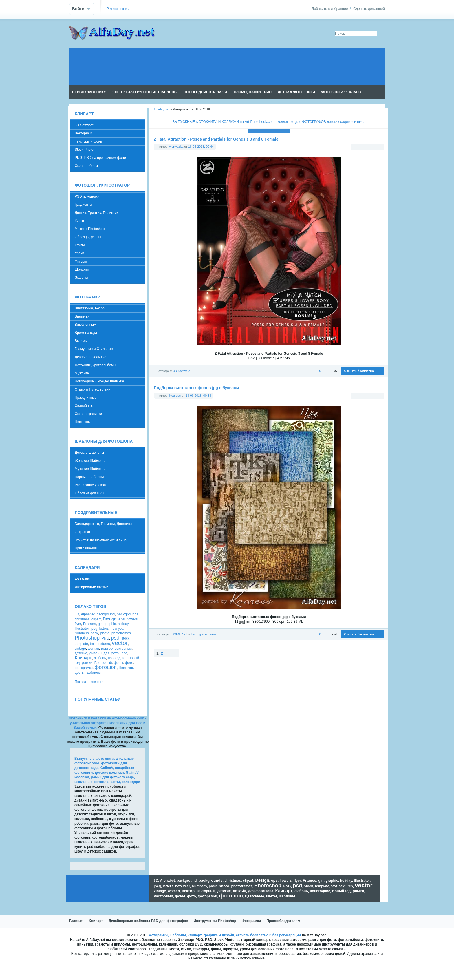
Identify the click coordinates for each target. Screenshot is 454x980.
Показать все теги (89, 682)
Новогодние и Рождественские (99, 381)
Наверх (185, 653)
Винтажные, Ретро (90, 308)
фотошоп (106, 667)
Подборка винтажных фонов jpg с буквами (196, 388)
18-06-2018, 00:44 (201, 147)
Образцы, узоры (88, 237)
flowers (132, 619)
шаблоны (94, 673)
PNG (105, 638)
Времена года (86, 333)
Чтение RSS (382, 92)
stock (125, 638)
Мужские (82, 373)
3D (77, 614)
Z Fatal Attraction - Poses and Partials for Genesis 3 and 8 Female (216, 139)
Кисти (79, 221)
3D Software (181, 371)
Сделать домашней (369, 9)
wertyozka (176, 147)
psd (115, 638)
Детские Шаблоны (89, 453)
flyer (78, 624)
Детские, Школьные (90, 357)
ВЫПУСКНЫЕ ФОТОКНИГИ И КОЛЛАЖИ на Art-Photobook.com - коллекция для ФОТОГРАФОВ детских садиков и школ (269, 122)
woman (93, 649)
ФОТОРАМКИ (88, 297)
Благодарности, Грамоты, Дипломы (103, 524)
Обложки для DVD (89, 493)
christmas (82, 619)
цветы (80, 673)
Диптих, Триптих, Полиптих (97, 213)
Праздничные (86, 398)
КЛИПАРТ (180, 634)
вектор (107, 648)
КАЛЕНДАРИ (87, 568)
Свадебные (84, 406)
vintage (80, 649)
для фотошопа (116, 653)
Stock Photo (84, 150)
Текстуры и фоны (203, 634)
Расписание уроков (90, 485)
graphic (110, 624)
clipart (96, 619)
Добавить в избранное (330, 9)
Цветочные (84, 422)
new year (118, 629)
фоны (118, 663)
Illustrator (82, 629)
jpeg (94, 629)
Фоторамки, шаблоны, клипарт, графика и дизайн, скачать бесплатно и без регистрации (225, 935)
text (93, 644)
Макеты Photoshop (90, 229)
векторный (123, 649)
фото (129, 663)
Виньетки (82, 316)
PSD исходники (87, 196)
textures (104, 644)
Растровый (103, 663)
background (106, 614)
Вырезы (81, 341)
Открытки (82, 532)
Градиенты (83, 205)
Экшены (81, 278)
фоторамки (84, 668)
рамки (87, 663)
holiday (123, 624)
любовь (100, 658)
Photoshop (87, 638)
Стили (80, 245)
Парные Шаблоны (89, 477)
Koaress (175, 396)
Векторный (84, 133)
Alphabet (88, 614)
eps (121, 619)
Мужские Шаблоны (90, 469)
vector (120, 643)
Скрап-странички (88, 414)
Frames (90, 624)
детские (81, 653)
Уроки (79, 253)
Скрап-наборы (86, 166)
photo (105, 633)
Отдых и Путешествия (93, 389)
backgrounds (128, 614)
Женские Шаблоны (90, 461)
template (81, 644)
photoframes (121, 633)
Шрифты (82, 269)
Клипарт (83, 658)
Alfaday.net (161, 109)
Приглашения (86, 548)
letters (104, 629)
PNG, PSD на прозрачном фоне (100, 158)
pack (94, 633)
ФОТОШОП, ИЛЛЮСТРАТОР (102, 185)
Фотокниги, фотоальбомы (95, 365)
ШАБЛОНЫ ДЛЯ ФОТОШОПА (104, 441)
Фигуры (81, 261)
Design (110, 619)
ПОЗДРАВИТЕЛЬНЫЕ (96, 513)
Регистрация (118, 9)
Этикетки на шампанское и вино (101, 540)
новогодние (117, 658)
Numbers (82, 633)
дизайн (95, 653)
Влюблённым (85, 325)
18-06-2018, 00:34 (198, 396)
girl (100, 624)
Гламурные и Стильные (94, 349)
